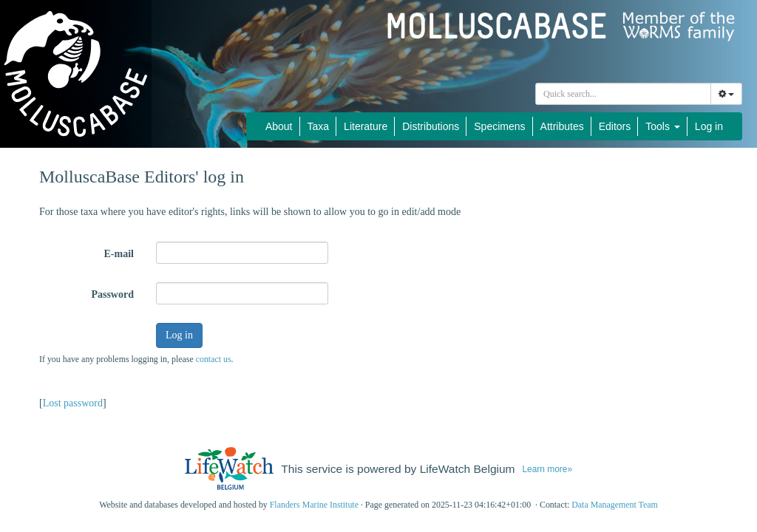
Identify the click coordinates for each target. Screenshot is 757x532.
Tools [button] (663, 126)
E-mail (119, 254)
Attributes (562, 126)
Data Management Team (615, 505)
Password (112, 294)
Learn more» (547, 469)
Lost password (73, 403)
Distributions (431, 126)
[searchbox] (625, 94)
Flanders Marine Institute (314, 505)
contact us (214, 359)
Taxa (319, 126)
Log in (709, 126)
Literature (366, 126)
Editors (615, 126)
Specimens (499, 126)
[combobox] (623, 94)
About (279, 126)
